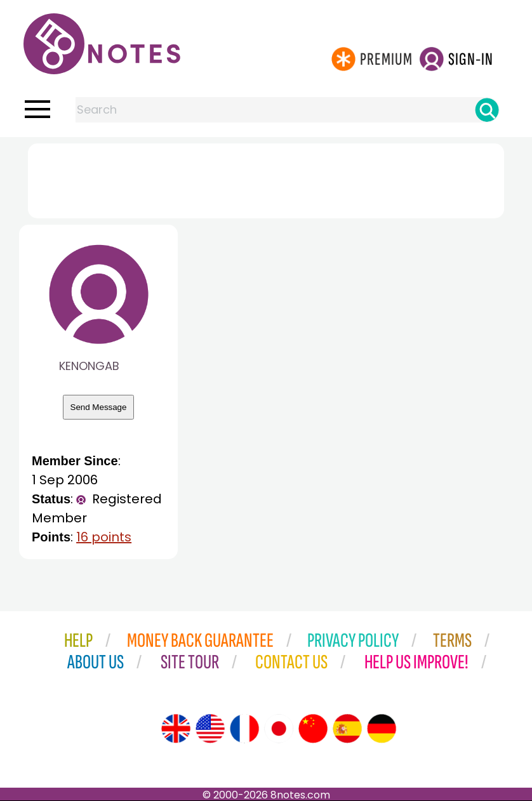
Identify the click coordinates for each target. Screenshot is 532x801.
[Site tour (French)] (244, 729)
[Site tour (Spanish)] (347, 729)
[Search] (487, 110)
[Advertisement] (266, 178)
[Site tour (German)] (382, 729)
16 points (104, 537)
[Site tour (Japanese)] (279, 729)
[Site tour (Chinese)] (313, 729)
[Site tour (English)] (176, 729)
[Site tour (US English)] (210, 729)
